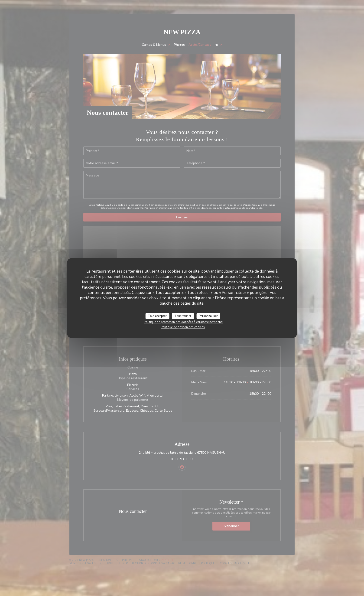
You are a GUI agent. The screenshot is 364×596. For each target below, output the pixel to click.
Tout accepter (157, 316)
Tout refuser (183, 316)
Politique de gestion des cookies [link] (183, 327)
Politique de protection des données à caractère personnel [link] (184, 322)
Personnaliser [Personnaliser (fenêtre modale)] (208, 316)
